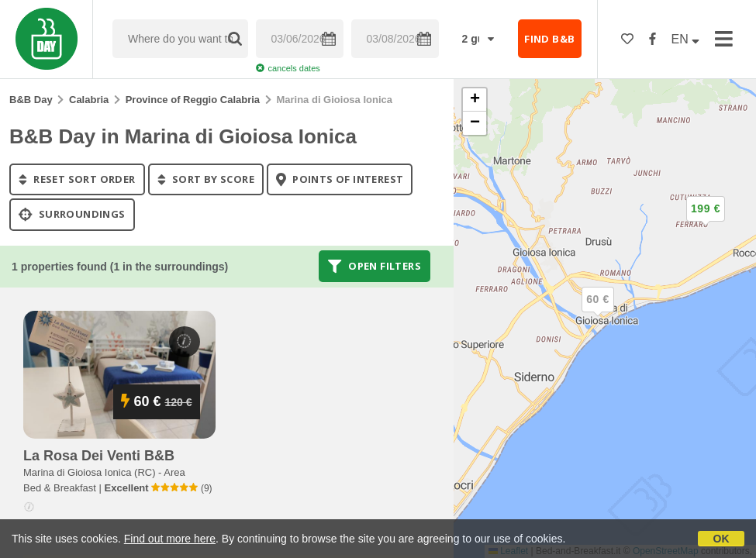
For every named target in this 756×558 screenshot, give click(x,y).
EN (686, 39)
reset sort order (77, 179)
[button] (706, 222)
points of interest (340, 179)
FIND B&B (549, 39)
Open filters (375, 266)
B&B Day (31, 100)
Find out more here (170, 539)
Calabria (89, 100)
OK (721, 539)
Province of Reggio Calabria (193, 100)
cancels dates (288, 68)
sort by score (206, 179)
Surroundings (72, 215)
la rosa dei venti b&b (99, 456)
